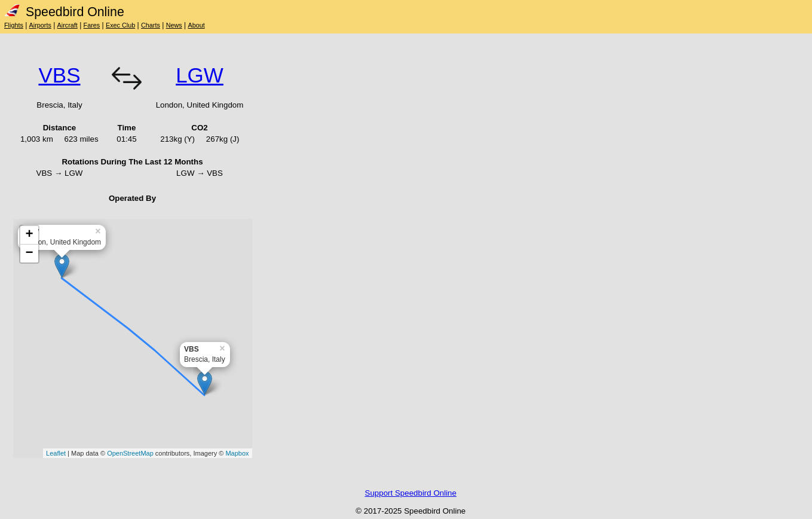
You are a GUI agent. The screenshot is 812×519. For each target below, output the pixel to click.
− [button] (29, 254)
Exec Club (120, 25)
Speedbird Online (64, 12)
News (174, 25)
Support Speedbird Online (411, 493)
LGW (200, 75)
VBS (59, 75)
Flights (14, 25)
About (196, 25)
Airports (40, 25)
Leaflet (56, 453)
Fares (92, 25)
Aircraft (68, 25)
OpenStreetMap (130, 453)
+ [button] (29, 235)
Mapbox (237, 453)
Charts (151, 25)
